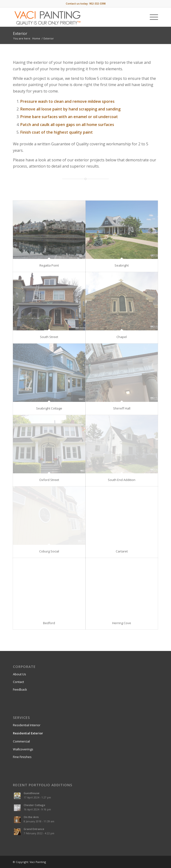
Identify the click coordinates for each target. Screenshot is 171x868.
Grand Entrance (34, 829)
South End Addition (122, 480)
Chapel (122, 337)
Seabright (122, 265)
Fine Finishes (22, 757)
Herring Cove (122, 623)
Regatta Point (49, 265)
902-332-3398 (97, 3)
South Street (49, 337)
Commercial (21, 741)
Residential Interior (27, 725)
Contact (18, 682)
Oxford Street (49, 480)
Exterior (20, 33)
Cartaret (122, 551)
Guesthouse (32, 793)
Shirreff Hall (122, 408)
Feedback (20, 689)
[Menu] (152, 17)
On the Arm (31, 817)
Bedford (49, 623)
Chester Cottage (34, 805)
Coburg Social (49, 551)
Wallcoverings (23, 749)
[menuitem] (152, 17)
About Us (19, 674)
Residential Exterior (28, 733)
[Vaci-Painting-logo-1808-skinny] (71, 17)
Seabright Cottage (49, 408)
